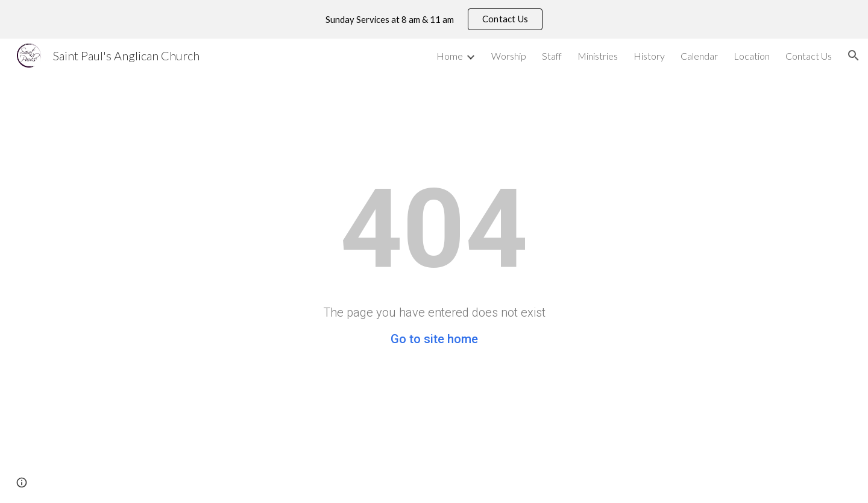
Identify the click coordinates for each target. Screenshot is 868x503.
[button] (854, 55)
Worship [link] (509, 56)
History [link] (649, 56)
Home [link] (450, 56)
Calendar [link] (699, 56)
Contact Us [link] (809, 56)
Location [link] (752, 56)
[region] (434, 19)
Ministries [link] (598, 56)
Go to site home (434, 339)
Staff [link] (552, 56)
